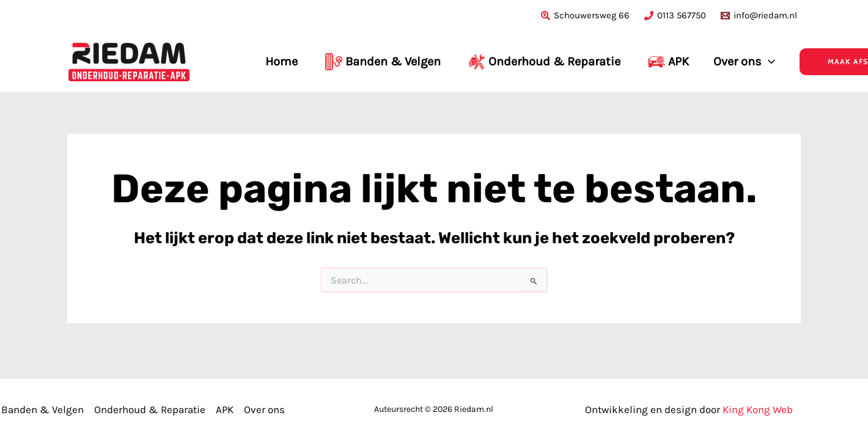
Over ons (264, 409)
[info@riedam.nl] (759, 16)
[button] (800, 62)
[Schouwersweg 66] (585, 16)
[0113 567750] (675, 16)
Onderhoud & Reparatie (150, 409)
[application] (768, 62)
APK (225, 409)
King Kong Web (758, 409)
